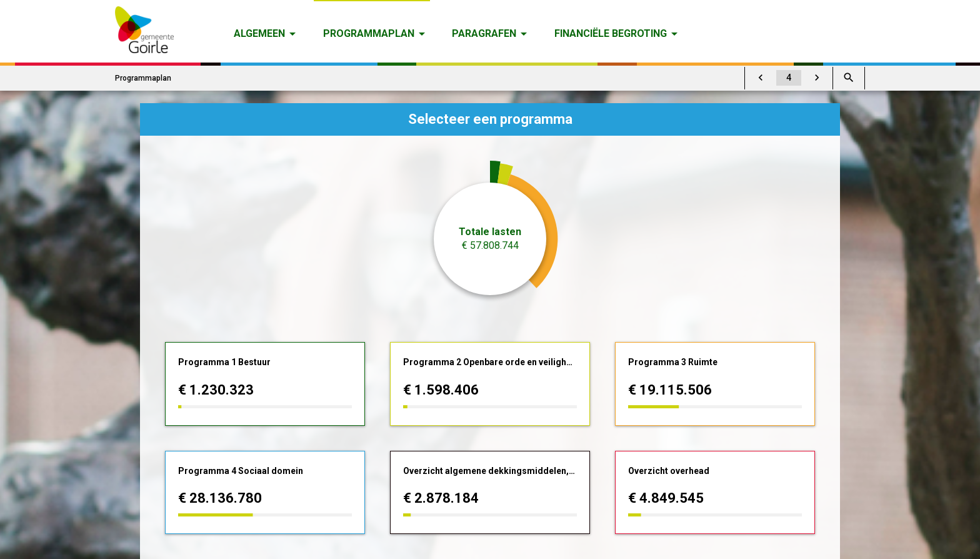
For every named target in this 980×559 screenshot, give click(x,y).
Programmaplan (369, 33)
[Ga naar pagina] (789, 78)
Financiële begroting (611, 33)
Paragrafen (484, 33)
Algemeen (259, 33)
